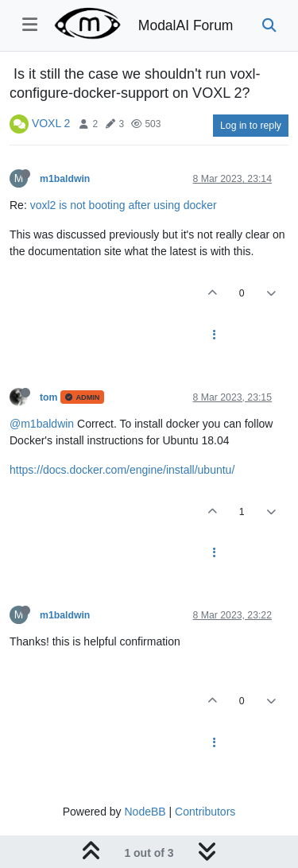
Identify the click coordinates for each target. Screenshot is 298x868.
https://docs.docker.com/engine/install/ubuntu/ (122, 470)
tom (48, 397)
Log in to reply (251, 126)
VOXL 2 (51, 123)
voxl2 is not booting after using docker (124, 205)
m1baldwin (65, 179)
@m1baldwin (42, 424)
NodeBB (145, 812)
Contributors (205, 812)
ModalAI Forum (186, 25)
